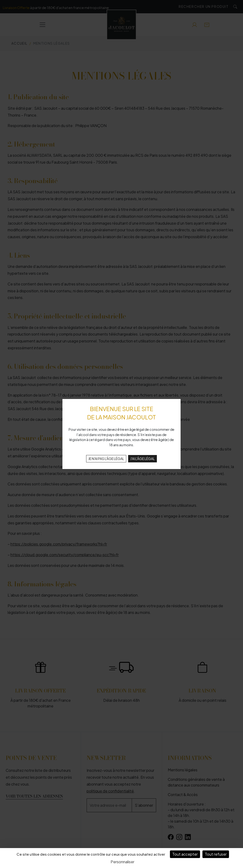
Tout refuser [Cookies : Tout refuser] (216, 854)
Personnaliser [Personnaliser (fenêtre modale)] (122, 862)
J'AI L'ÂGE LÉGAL (143, 459)
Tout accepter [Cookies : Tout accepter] (185, 854)
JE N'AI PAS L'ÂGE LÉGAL (106, 459)
